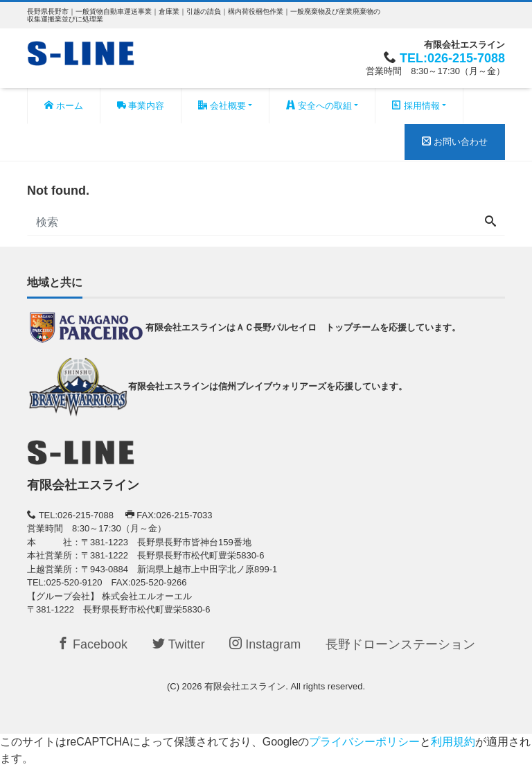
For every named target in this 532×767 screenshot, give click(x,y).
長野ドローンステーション (400, 644)
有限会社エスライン (245, 686)
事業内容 (141, 106)
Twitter (179, 644)
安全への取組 (319, 106)
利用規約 (453, 742)
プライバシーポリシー (364, 742)
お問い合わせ (455, 142)
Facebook (92, 644)
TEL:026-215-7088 (452, 58)
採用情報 (416, 106)
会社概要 (222, 106)
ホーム (64, 106)
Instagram (265, 644)
